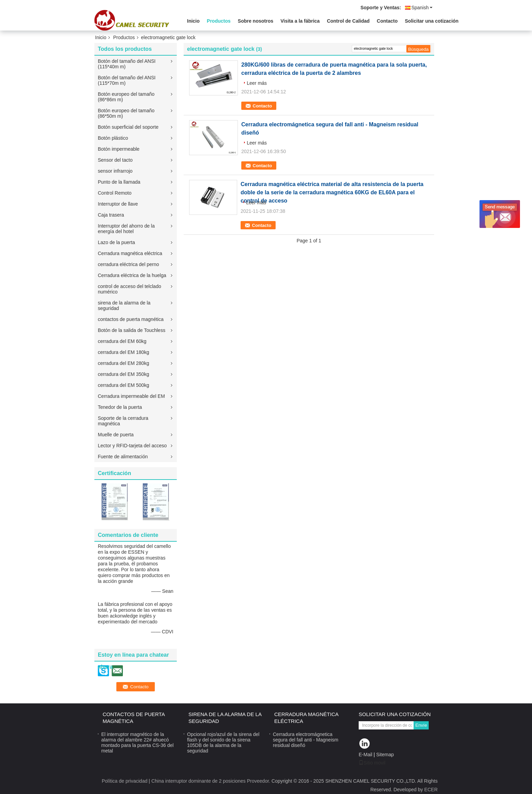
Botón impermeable (119, 149)
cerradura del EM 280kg (123, 363)
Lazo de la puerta (116, 242)
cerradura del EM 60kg (122, 341)
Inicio (193, 21)
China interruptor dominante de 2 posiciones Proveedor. (211, 781)
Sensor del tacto (115, 160)
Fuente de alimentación (123, 457)
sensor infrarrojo (115, 171)
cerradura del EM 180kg (123, 352)
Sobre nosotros (256, 21)
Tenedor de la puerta (120, 407)
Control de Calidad (348, 21)
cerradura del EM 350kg (123, 374)
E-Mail (366, 755)
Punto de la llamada (119, 182)
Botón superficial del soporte (128, 127)
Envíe (421, 725)
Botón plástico (113, 138)
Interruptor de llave (118, 204)
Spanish (422, 8)
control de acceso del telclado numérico (129, 289)
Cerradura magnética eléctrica (130, 253)
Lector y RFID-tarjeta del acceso (132, 446)
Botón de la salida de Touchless (132, 330)
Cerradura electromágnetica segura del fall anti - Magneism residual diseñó (306, 740)
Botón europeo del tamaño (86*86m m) (126, 97)
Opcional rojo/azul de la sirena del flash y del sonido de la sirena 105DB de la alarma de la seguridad (223, 743)
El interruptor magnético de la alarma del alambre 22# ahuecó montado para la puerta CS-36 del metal (137, 743)
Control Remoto (115, 193)
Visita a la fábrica (300, 21)
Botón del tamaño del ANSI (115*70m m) (127, 80)
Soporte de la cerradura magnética (123, 421)
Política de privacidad (124, 781)
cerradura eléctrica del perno (128, 264)
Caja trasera (111, 215)
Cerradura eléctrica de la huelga (132, 275)
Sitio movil (372, 763)
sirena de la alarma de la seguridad (124, 306)
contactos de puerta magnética (131, 319)
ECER (431, 790)
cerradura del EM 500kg (123, 385)
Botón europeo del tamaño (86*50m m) (126, 113)
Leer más (257, 83)
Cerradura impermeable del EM (131, 396)
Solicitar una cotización (432, 21)
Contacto (387, 21)
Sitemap (385, 755)
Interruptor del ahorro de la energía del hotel (126, 229)
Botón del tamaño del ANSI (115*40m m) (127, 64)
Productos (219, 21)
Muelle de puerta (116, 435)
